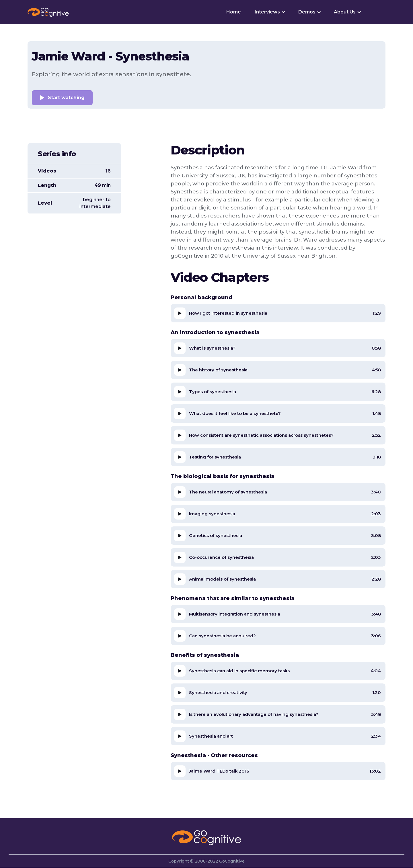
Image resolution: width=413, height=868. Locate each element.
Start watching (66, 98)
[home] (48, 12)
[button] (270, 12)
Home (234, 12)
